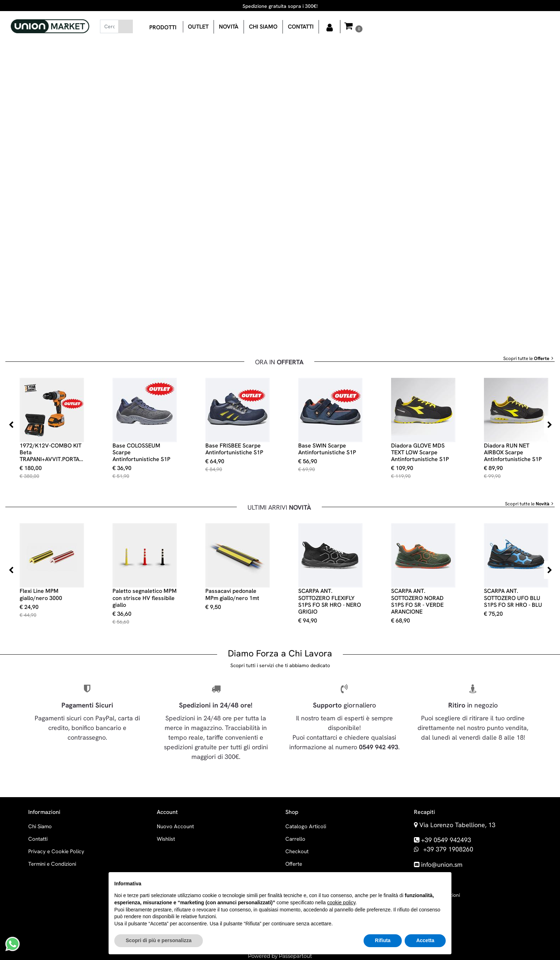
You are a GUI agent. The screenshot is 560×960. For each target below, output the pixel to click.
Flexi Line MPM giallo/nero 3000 (41, 594)
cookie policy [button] (341, 902)
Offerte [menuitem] (294, 864)
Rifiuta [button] (383, 940)
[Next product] (549, 425)
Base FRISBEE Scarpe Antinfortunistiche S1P (234, 449)
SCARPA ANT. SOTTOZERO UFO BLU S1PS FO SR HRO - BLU (513, 598)
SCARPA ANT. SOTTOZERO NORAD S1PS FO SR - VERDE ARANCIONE (417, 601)
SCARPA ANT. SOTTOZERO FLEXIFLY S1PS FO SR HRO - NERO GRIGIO (330, 601)
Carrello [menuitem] (295, 839)
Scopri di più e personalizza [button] (159, 940)
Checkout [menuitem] (297, 851)
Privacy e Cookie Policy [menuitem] (56, 851)
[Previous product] (11, 425)
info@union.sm (442, 864)
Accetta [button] (425, 940)
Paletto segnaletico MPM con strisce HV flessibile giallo (145, 598)
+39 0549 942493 (446, 840)
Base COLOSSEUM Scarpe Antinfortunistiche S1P (141, 452)
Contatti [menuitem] (38, 839)
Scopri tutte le (529, 358)
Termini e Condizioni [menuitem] (52, 864)
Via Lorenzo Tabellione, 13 (457, 825)
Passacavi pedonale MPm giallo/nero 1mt (232, 594)
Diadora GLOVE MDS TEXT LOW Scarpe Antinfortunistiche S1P (420, 452)
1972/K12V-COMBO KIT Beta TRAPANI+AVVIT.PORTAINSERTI (52, 452)
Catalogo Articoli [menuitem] (306, 826)
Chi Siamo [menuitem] (40, 826)
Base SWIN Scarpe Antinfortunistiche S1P (327, 449)
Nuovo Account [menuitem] (175, 826)
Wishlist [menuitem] (166, 839)
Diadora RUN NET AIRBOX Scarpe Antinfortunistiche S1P (513, 452)
